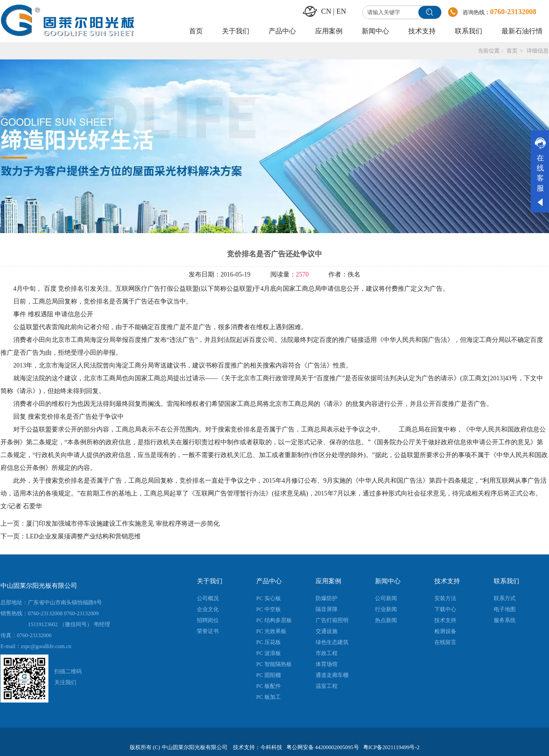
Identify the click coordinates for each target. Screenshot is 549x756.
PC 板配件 (269, 686)
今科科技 (271, 747)
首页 (512, 51)
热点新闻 (386, 620)
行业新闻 (386, 609)
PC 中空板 (269, 609)
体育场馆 (327, 664)
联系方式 (505, 598)
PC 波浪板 (269, 653)
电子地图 (505, 609)
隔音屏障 (327, 609)
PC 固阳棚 (269, 675)
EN (341, 11)
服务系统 (505, 620)
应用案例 (328, 581)
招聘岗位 (208, 620)
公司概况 (208, 598)
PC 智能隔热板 (274, 664)
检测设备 (445, 631)
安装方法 (445, 598)
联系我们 (507, 581)
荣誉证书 (208, 631)
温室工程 (327, 686)
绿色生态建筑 (332, 642)
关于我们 (210, 581)
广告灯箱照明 (332, 620)
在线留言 (445, 642)
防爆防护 (327, 598)
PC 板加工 (269, 697)
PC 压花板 (269, 642)
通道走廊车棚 (332, 675)
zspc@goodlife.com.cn (46, 646)
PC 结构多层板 (274, 620)
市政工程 (327, 653)
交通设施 (327, 631)
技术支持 (447, 581)
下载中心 (445, 609)
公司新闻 (386, 598)
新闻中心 (388, 581)
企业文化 (208, 609)
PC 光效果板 (271, 631)
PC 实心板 (269, 598)
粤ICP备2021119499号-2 (391, 747)
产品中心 (269, 581)
